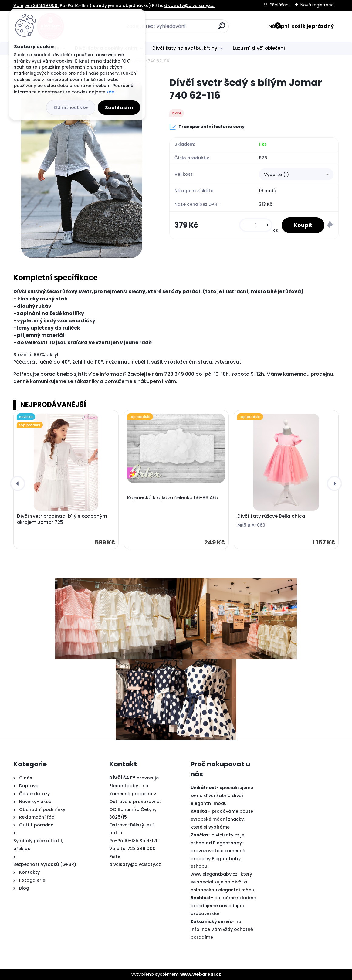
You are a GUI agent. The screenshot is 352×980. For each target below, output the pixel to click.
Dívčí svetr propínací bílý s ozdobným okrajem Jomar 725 (62, 519)
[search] (222, 28)
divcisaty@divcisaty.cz (135, 864)
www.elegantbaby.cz (214, 874)
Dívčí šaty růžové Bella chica (271, 516)
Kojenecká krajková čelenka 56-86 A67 (173, 498)
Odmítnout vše (71, 107)
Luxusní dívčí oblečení (259, 48)
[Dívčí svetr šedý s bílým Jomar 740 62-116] (82, 167)
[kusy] (256, 225)
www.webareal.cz (201, 974)
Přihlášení (280, 5)
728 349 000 (142, 849)
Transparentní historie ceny (207, 127)
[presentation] (18, 483)
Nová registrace (317, 5)
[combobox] (296, 175)
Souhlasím (119, 108)
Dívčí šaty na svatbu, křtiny (185, 48)
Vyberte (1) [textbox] (276, 175)
